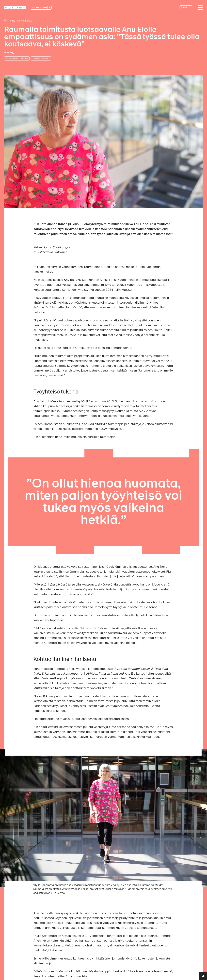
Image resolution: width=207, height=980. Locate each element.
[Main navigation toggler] (200, 8)
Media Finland (39, 8)
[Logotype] (15, 8)
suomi (184, 7)
